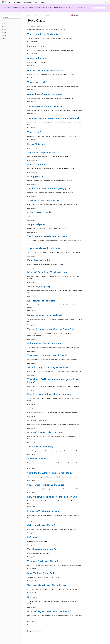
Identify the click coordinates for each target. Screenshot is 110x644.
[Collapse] (20, 14)
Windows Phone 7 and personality (45, 200)
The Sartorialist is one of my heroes (45, 106)
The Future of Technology (40, 446)
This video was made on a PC (42, 549)
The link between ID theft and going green (49, 188)
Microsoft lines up (37, 420)
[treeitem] (11, 21)
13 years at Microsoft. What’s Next (45, 248)
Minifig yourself (35, 176)
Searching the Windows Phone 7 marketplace (50, 473)
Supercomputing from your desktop (46, 485)
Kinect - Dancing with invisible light (45, 315)
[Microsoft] (3, 2)
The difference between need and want (47, 236)
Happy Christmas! (36, 144)
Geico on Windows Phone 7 (41, 525)
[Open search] (102, 2)
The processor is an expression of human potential (53, 118)
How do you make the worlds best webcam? (50, 394)
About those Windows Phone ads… (45, 94)
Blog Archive (36, 15)
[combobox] (11, 17)
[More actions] (81, 15)
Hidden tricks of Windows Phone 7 (45, 343)
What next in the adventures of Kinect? (47, 355)
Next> (29, 625)
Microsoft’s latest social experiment (46, 432)
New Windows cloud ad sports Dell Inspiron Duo (52, 497)
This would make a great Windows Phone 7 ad (51, 329)
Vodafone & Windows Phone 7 (43, 561)
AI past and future (37, 58)
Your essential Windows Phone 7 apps (47, 585)
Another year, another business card (46, 70)
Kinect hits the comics (39, 260)
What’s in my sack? (37, 82)
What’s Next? (34, 132)
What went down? (37, 458)
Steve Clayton (45, 15)
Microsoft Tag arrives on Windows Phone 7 (49, 611)
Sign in (106, 2)
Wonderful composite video (42, 152)
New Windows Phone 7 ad (41, 573)
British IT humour (36, 164)
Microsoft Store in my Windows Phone (47, 272)
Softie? (31, 408)
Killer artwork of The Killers (41, 301)
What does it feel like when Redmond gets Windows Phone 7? (54, 381)
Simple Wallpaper (36, 224)
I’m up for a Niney (36, 46)
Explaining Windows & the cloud (44, 511)
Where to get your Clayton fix (43, 34)
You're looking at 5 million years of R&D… (48, 367)
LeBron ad (32, 537)
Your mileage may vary (39, 286)
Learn (29, 15)
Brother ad (33, 597)
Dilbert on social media (39, 212)
